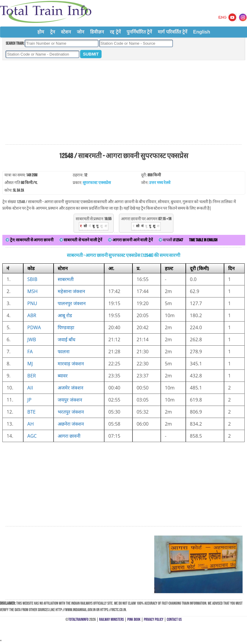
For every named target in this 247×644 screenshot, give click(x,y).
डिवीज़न (97, 32)
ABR (32, 315)
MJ (30, 364)
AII (30, 388)
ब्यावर (63, 376)
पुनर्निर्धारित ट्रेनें (139, 32)
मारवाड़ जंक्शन (71, 364)
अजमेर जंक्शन (71, 388)
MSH (33, 291)
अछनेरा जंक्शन (71, 424)
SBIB (32, 279)
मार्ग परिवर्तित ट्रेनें (173, 32)
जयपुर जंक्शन (70, 400)
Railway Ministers (112, 619)
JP (29, 400)
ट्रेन (53, 32)
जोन (81, 32)
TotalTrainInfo (78, 619)
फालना (64, 352)
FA (30, 352)
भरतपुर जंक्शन (71, 412)
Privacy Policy (154, 619)
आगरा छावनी (69, 436)
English (202, 32)
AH (31, 424)
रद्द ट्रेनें (115, 32)
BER (32, 376)
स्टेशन (66, 32)
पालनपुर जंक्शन (72, 303)
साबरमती (66, 279)
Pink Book (134, 619)
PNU (32, 303)
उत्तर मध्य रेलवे (160, 183)
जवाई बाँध (67, 339)
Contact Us (174, 619)
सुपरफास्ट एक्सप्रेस (97, 183)
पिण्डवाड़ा (66, 327)
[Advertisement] (123, 103)
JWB (32, 339)
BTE (32, 412)
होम (41, 32)
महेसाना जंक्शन (71, 291)
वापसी (171, 240)
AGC (32, 436)
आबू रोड (65, 315)
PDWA (34, 327)
